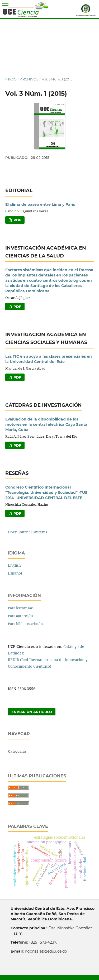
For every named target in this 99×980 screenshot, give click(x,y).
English (14, 565)
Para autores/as (20, 616)
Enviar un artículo (32, 712)
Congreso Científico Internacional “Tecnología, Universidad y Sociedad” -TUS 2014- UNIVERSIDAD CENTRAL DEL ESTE (46, 493)
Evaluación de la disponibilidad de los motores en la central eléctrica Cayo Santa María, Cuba (46, 424)
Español (15, 573)
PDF (17, 220)
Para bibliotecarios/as (25, 624)
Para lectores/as (21, 608)
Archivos (29, 79)
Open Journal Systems (27, 532)
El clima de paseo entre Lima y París (40, 204)
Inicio (11, 79)
